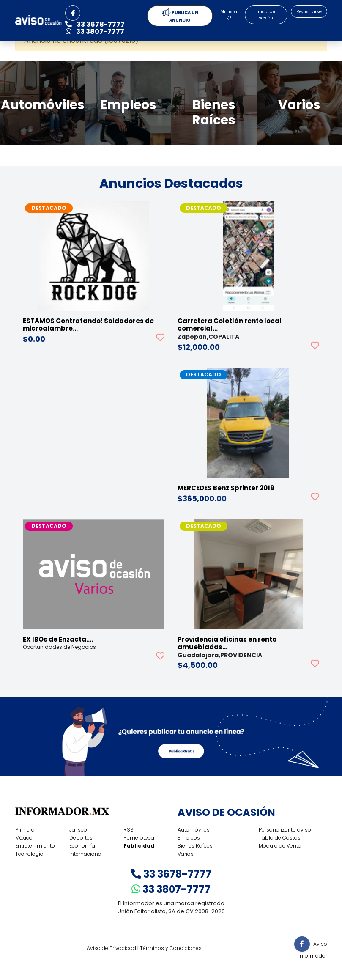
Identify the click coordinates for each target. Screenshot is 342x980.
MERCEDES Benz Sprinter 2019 (226, 488)
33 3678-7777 (171, 874)
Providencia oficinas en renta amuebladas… (227, 643)
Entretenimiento (35, 846)
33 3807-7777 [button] (95, 32)
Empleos (189, 838)
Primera (25, 830)
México (24, 838)
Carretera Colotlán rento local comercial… (230, 325)
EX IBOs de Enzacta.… (58, 639)
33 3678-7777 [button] (95, 24)
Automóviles (194, 830)
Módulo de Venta (280, 846)
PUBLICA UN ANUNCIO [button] (180, 16)
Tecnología (29, 854)
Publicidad (139, 846)
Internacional (86, 854)
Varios (186, 854)
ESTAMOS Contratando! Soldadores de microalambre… (88, 325)
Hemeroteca (139, 838)
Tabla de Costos (280, 838)
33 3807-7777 (171, 889)
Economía (82, 846)
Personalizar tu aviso (285, 830)
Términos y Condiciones (171, 948)
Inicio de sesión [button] (266, 15)
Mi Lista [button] (229, 14)
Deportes (81, 838)
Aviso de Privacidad (111, 948)
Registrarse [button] (309, 12)
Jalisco (78, 830)
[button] (73, 13)
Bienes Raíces (195, 846)
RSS (129, 830)
